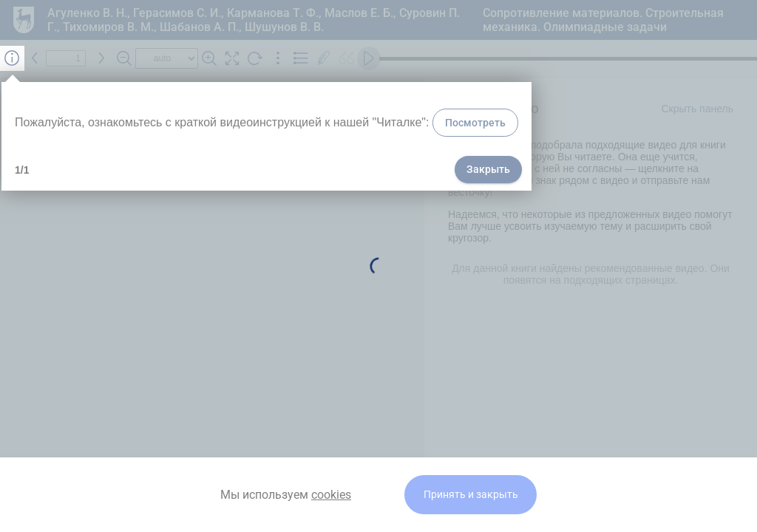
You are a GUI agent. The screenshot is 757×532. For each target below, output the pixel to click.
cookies (331, 495)
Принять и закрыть (471, 495)
